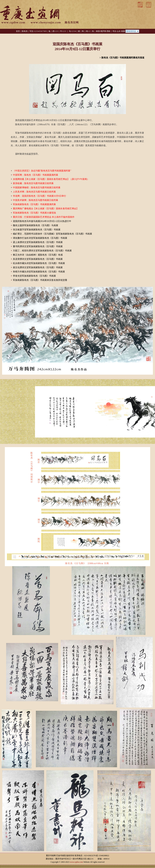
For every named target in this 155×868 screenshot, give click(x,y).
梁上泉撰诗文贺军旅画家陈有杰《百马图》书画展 (38, 242)
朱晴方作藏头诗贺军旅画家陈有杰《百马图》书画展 (39, 272)
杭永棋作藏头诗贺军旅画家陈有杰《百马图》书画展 (39, 263)
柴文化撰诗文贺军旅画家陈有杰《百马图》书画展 (38, 267)
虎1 (54, 31)
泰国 (98, 31)
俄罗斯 (103, 31)
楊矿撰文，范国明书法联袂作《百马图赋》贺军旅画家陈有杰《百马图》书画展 (52, 234)
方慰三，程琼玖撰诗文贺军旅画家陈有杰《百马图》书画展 (42, 251)
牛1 (62, 31)
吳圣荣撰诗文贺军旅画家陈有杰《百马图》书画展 (38, 259)
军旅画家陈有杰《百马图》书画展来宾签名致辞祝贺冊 (40, 280)
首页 (18, 31)
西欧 (108, 31)
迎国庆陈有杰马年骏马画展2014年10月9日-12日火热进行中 (42, 221)
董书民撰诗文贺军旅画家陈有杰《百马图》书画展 (38, 246)
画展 (123, 31)
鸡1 (87, 31)
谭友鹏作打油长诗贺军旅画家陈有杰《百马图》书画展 (40, 238)
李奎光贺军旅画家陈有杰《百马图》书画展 (34, 276)
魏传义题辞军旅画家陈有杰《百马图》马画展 (36, 225)
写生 (31, 31)
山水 (119, 31)
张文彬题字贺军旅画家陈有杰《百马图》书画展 (37, 230)
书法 (114, 31)
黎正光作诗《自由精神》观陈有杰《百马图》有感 (38, 255)
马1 (70, 31)
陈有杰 (25, 31)
